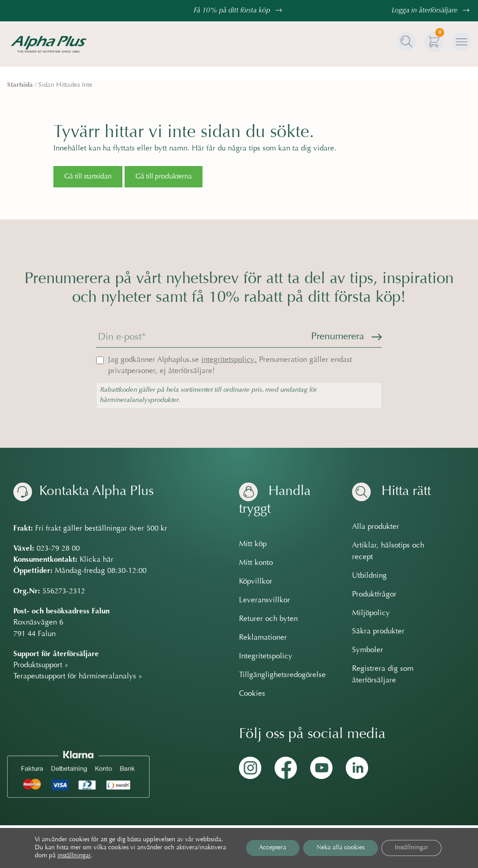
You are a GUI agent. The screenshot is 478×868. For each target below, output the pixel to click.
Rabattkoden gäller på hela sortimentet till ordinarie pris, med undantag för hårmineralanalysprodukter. (209, 395)
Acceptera (273, 848)
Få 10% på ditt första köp (239, 11)
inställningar (74, 856)
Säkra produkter (378, 632)
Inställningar (411, 848)
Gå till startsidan (88, 177)
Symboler (368, 650)
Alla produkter (376, 527)
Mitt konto (256, 563)
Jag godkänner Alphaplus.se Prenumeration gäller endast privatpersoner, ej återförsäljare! (230, 366)
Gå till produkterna (164, 177)
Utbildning (369, 576)
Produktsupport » (41, 665)
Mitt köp (253, 544)
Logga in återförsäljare (432, 11)
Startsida (20, 85)
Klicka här (97, 560)
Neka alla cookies (340, 848)
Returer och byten (268, 619)
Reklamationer (263, 638)
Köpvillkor (256, 582)
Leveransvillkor (265, 600)
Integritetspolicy (266, 657)
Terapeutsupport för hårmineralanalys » (78, 677)
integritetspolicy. (229, 360)
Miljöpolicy (371, 613)
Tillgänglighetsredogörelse (282, 675)
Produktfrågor (374, 595)
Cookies (252, 694)
